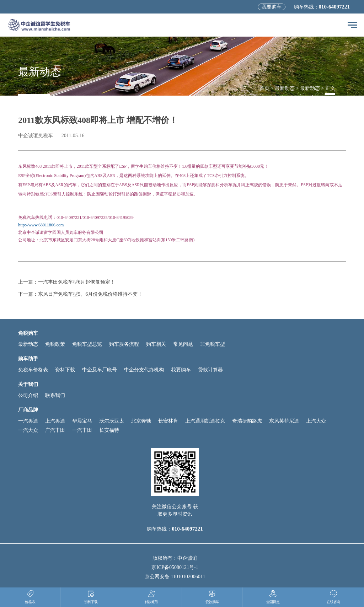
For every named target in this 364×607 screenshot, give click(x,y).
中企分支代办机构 (144, 370)
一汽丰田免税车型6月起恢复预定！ (77, 282)
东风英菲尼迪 (284, 421)
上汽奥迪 (55, 421)
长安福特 (109, 430)
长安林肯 (168, 421)
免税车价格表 (33, 370)
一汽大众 (28, 430)
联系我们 (55, 395)
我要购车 (272, 7)
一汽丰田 (82, 430)
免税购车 (28, 333)
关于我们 (28, 384)
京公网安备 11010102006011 (175, 577)
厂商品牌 (28, 410)
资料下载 (65, 370)
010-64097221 (334, 7)
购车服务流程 (124, 344)
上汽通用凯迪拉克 (205, 421)
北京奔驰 (141, 421)
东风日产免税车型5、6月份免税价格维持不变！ (90, 294)
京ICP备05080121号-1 (175, 567)
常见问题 (183, 344)
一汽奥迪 (28, 421)
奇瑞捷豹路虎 (247, 421)
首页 (264, 88)
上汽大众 (316, 421)
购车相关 (156, 344)
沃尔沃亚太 (112, 421)
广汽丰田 (55, 430)
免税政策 (55, 344)
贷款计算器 (210, 370)
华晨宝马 (82, 421)
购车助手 (28, 359)
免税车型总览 (87, 344)
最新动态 (285, 88)
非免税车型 (213, 344)
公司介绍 (28, 395)
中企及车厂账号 (100, 370)
